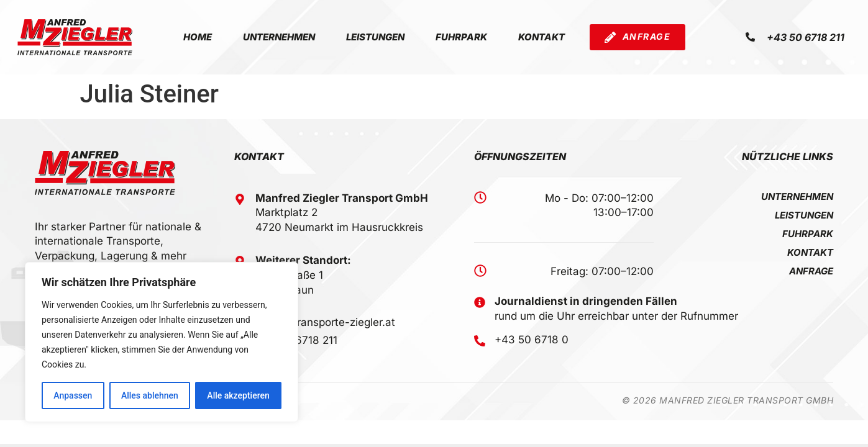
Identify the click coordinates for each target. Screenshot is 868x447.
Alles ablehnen (150, 395)
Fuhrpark (461, 37)
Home (198, 37)
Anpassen (73, 395)
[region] (162, 342)
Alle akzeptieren (238, 395)
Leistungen (375, 37)
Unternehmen (279, 37)
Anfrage (811, 271)
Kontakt (541, 37)
